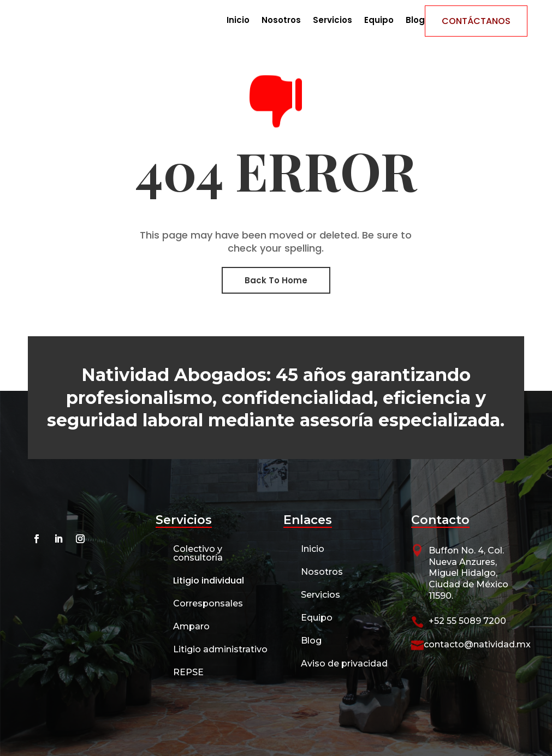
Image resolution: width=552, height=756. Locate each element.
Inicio (238, 21)
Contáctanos (476, 21)
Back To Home (276, 280)
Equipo (379, 21)
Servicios (333, 21)
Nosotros (281, 21)
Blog (415, 21)
